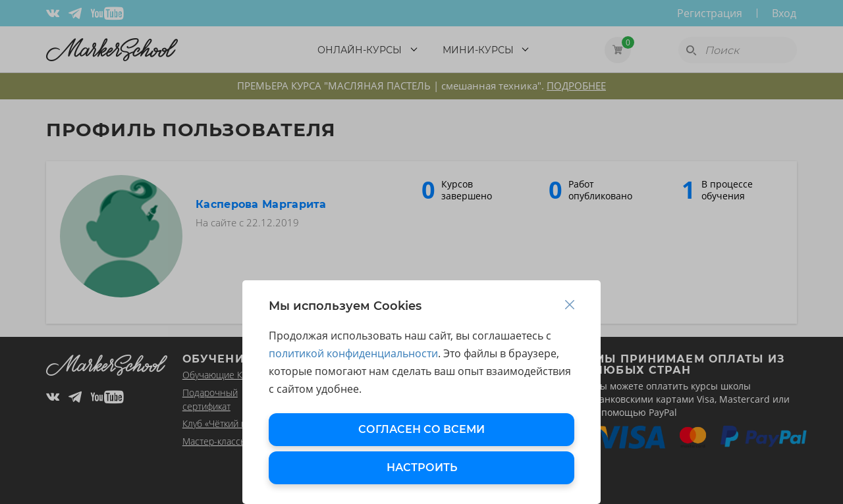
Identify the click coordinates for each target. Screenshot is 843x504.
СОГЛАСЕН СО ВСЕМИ (421, 429)
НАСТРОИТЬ (422, 467)
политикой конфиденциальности (353, 353)
